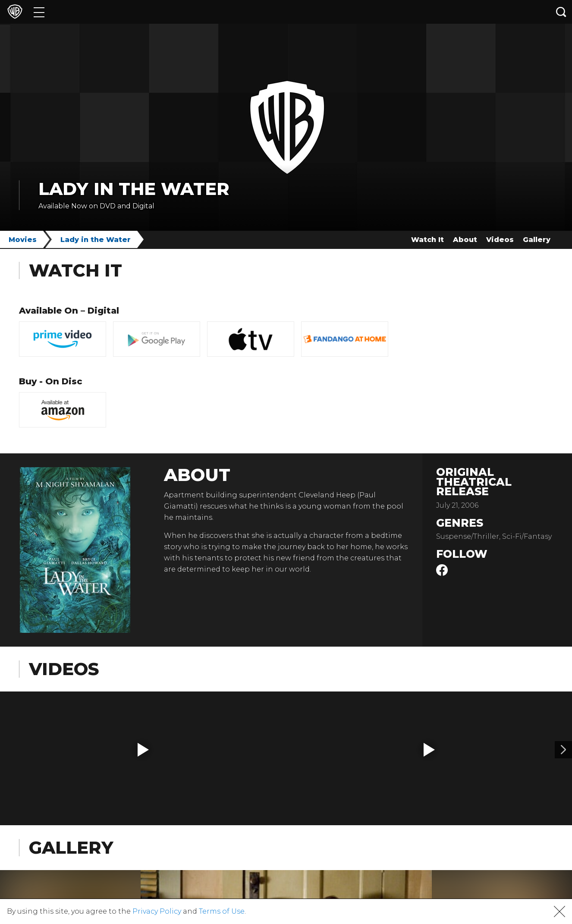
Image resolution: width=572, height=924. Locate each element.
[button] (143, 750)
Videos (500, 240)
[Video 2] (563, 750)
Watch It (427, 240)
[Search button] (561, 12)
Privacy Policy (157, 911)
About (465, 240)
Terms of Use (222, 911)
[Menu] (39, 12)
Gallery (537, 240)
